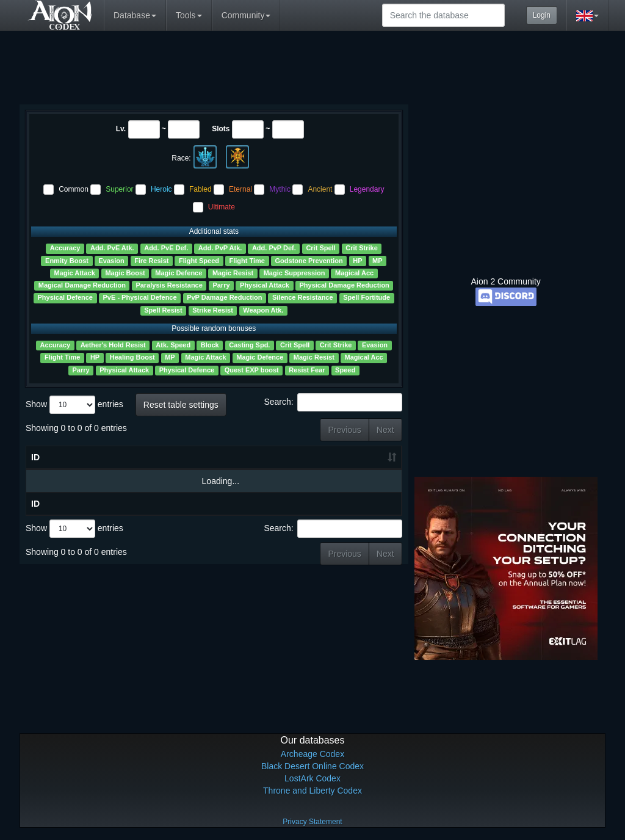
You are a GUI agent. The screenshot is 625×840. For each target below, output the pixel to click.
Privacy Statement (312, 822)
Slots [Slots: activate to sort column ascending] (177, 460)
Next (385, 430)
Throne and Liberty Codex (312, 791)
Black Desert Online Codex (312, 766)
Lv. (121, 129)
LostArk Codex (312, 778)
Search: (333, 402)
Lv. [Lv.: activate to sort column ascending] (134, 460)
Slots (221, 129)
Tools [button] (189, 15)
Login (542, 15)
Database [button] (135, 15)
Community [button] (246, 15)
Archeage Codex (312, 754)
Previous (344, 430)
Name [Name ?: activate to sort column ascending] (70, 459)
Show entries (74, 405)
